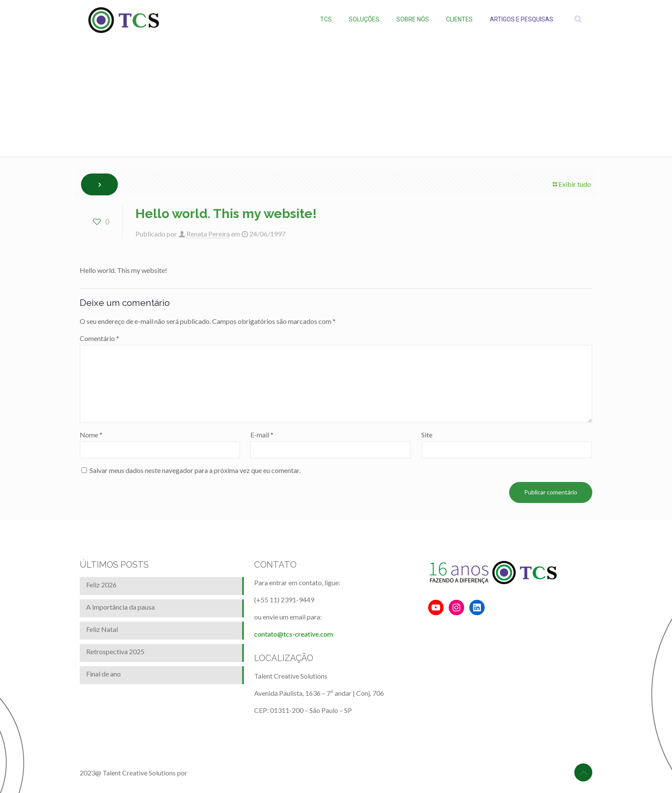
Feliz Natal (102, 629)
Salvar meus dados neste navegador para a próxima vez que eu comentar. (195, 470)
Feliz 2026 (101, 585)
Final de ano (103, 674)
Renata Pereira (208, 234)
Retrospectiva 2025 (115, 651)
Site (427, 435)
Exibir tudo (571, 184)
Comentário (99, 338)
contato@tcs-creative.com (294, 634)
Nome (91, 435)
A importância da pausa (120, 607)
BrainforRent (208, 773)
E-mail (262, 435)
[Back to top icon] (583, 772)
